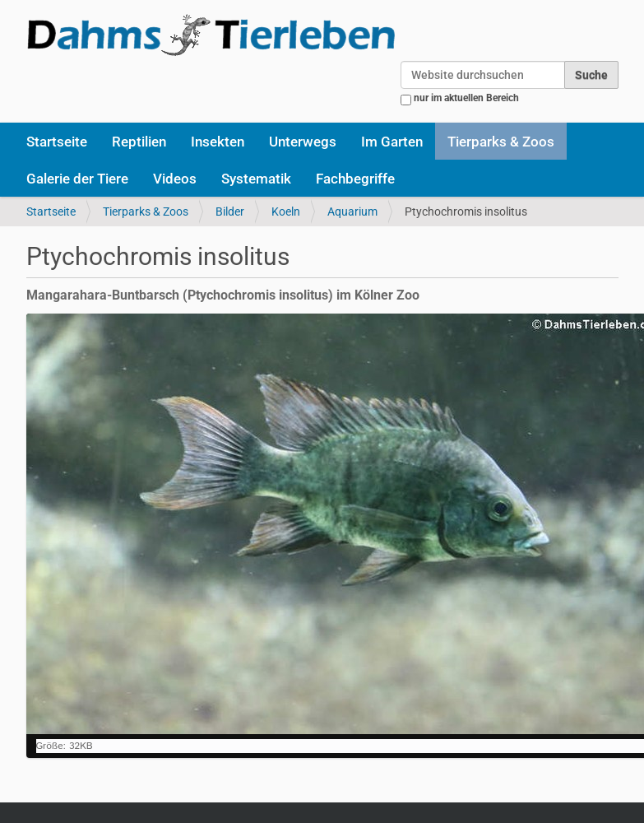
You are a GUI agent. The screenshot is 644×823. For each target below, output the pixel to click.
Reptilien (139, 142)
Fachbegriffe (355, 179)
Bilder (230, 212)
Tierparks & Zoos (501, 142)
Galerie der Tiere (77, 179)
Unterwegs (303, 142)
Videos (175, 179)
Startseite (57, 142)
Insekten (218, 142)
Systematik (256, 179)
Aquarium (352, 212)
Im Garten (392, 142)
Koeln (286, 212)
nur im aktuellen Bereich (466, 98)
